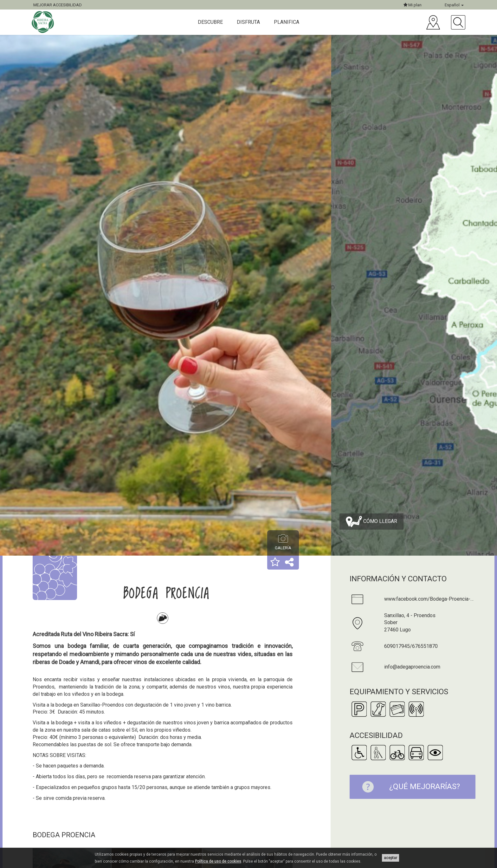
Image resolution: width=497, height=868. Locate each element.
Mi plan (413, 5)
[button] (275, 563)
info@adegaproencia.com (412, 667)
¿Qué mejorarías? (408, 787)
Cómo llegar (371, 522)
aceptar (390, 858)
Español (454, 5)
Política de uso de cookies (218, 861)
